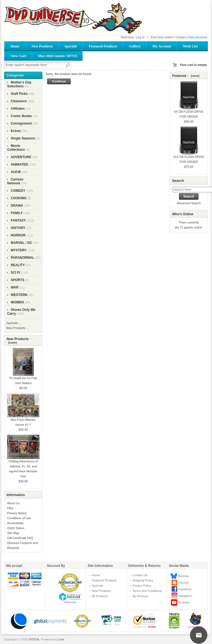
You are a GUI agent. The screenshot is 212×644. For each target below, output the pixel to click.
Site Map (13, 533)
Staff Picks (19, 94)
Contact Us (140, 575)
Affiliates (18, 109)
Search (178, 181)
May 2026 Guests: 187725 (58, 56)
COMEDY (18, 191)
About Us (13, 503)
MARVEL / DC (21, 243)
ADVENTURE (21, 157)
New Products (42, 46)
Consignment (21, 123)
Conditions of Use (19, 518)
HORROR (18, 235)
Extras (16, 131)
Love (61, 639)
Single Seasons (23, 138)
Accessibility (15, 523)
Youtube (184, 602)
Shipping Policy (143, 580)
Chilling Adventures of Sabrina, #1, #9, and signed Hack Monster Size (23, 462)
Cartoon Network (15, 181)
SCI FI (15, 273)
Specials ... (14, 323)
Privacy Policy (142, 586)
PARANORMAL (23, 258)
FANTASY (18, 220)
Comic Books (21, 116)
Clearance (19, 101)
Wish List (190, 46)
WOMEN (17, 302)
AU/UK (16, 172)
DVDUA (34, 639)
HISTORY (18, 228)
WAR (15, 287)
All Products (100, 596)
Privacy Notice (17, 513)
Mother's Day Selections (19, 84)
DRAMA (17, 206)
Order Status (16, 528)
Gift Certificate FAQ (20, 538)
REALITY (18, 265)
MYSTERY (19, 250)
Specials (71, 46)
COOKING (19, 198)
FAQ (10, 508)
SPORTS (17, 280)
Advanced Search (189, 203)
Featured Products (103, 46)
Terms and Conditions (147, 591)
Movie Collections (16, 148)
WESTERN (19, 295)
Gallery (135, 46)
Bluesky (184, 576)
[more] (12, 343)
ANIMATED (19, 165)
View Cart (18, 56)
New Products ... (17, 328)
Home (15, 46)
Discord (183, 583)
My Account (162, 46)
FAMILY (17, 213)
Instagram (185, 596)
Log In (140, 37)
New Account (198, 37)
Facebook (185, 589)
